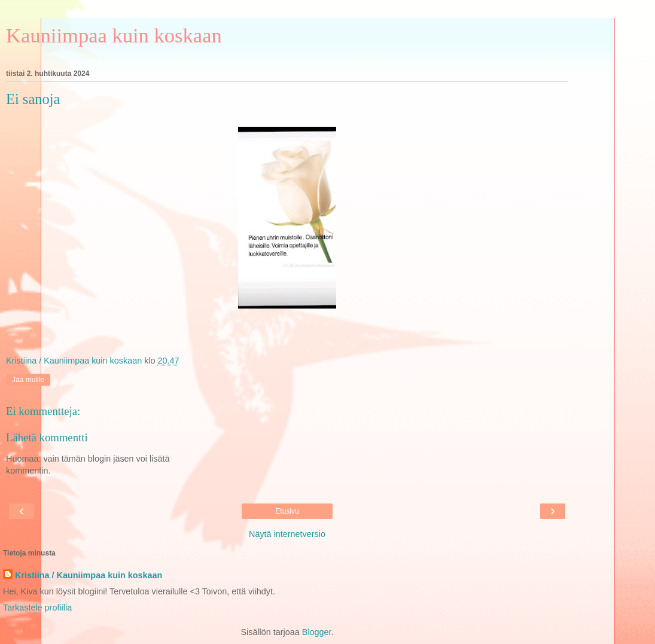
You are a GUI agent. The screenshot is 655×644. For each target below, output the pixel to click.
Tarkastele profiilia (37, 608)
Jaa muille (28, 380)
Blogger (317, 632)
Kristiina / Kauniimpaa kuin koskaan (89, 575)
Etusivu (287, 511)
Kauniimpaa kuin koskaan (114, 35)
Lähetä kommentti (47, 437)
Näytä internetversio (287, 534)
